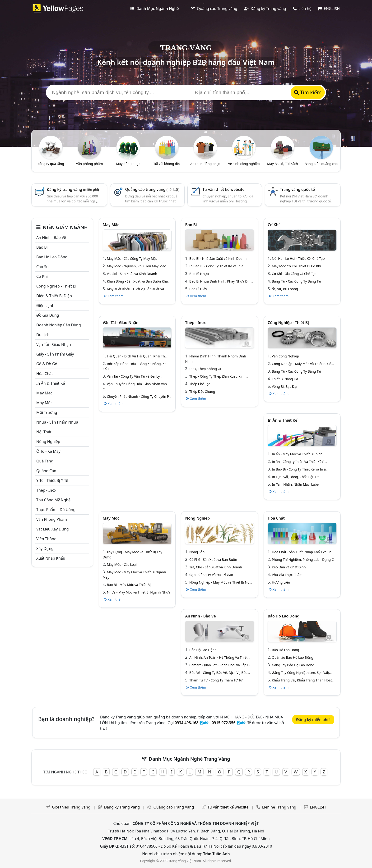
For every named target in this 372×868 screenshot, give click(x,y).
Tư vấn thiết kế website (224, 189)
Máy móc (44, 403)
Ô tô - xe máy (48, 451)
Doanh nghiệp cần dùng (59, 325)
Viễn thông (46, 539)
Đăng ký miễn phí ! (313, 720)
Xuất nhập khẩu (51, 558)
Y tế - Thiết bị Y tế (52, 480)
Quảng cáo (46, 471)
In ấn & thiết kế (51, 383)
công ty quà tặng (51, 164)
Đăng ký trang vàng (73, 189)
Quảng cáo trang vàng (152, 189)
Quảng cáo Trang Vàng (174, 807)
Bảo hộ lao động (52, 257)
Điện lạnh (45, 306)
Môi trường (47, 412)
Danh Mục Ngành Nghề (155, 9)
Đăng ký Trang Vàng (122, 807)
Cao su (42, 267)
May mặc (44, 393)
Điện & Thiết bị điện (54, 296)
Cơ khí (42, 276)
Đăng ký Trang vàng (265, 9)
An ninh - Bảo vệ (51, 238)
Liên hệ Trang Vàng (279, 807)
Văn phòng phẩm (90, 164)
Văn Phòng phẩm (52, 519)
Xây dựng (45, 548)
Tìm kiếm (308, 92)
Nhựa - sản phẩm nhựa (57, 422)
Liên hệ (302, 9)
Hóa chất (44, 374)
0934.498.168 (186, 723)
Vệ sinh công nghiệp (244, 164)
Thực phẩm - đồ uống (56, 510)
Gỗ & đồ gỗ (47, 364)
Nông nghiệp (48, 442)
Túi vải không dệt (167, 164)
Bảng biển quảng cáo (321, 164)
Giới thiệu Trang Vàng (71, 807)
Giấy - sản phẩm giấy (55, 354)
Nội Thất (44, 432)
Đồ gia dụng (48, 315)
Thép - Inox (46, 490)
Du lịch (43, 335)
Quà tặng (45, 461)
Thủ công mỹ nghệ (53, 500)
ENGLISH (329, 9)
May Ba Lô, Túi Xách (283, 164)
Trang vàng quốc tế (297, 189)
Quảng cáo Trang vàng (214, 9)
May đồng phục (128, 164)
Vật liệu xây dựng (53, 529)
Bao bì (42, 247)
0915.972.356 (223, 723)
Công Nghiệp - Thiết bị (56, 286)
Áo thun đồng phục (205, 164)
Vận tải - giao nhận (54, 344)
